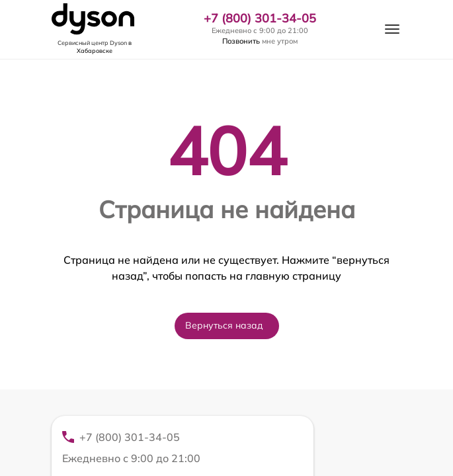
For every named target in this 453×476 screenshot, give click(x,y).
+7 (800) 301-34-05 (260, 19)
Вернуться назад (224, 325)
